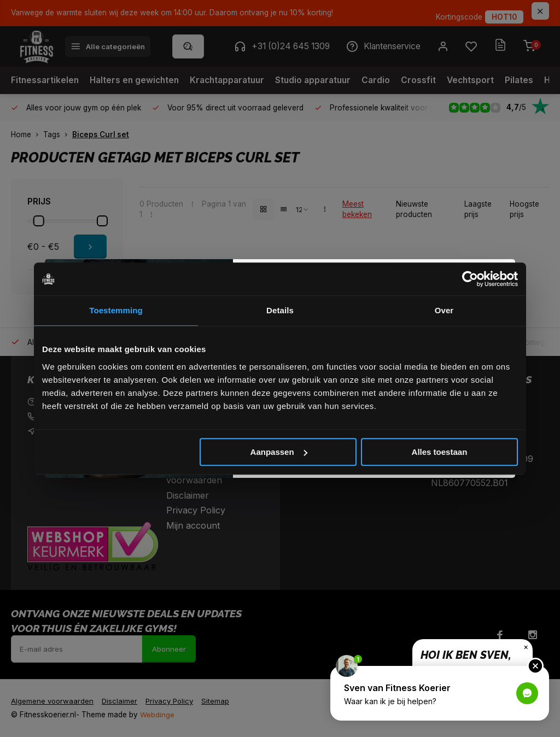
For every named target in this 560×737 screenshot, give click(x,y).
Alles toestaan (440, 452)
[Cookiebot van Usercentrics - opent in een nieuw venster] (470, 279)
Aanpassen (279, 452)
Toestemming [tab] (116, 310)
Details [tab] (280, 310)
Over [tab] (444, 310)
